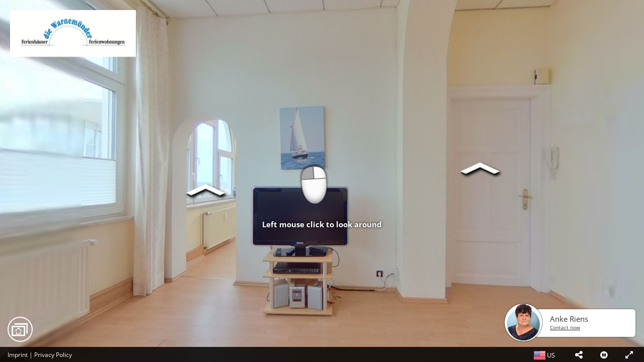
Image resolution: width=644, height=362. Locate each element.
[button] (579, 354)
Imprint (18, 355)
